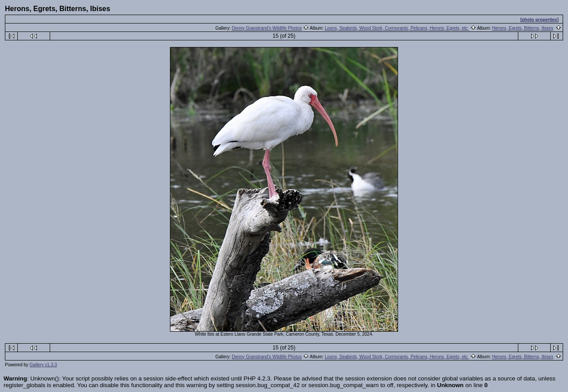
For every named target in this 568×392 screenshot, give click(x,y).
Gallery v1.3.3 (43, 365)
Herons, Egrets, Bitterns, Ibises (523, 28)
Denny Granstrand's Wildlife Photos (267, 28)
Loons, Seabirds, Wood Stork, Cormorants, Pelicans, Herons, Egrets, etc (397, 28)
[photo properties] (540, 20)
